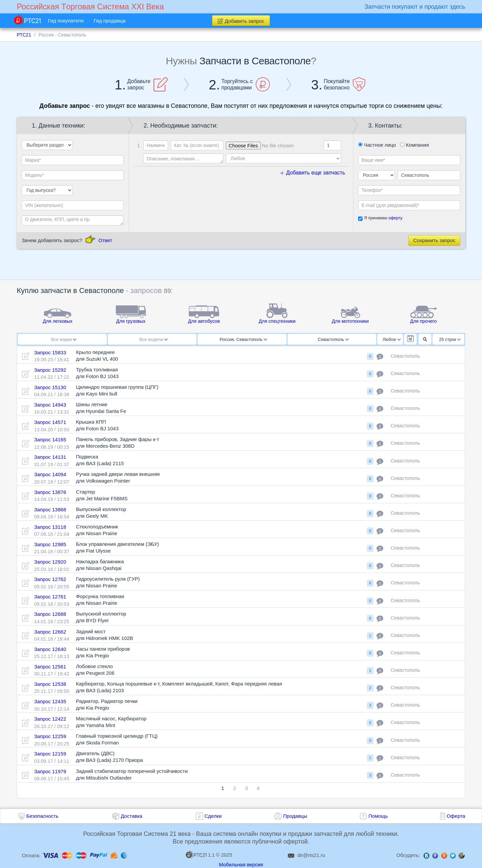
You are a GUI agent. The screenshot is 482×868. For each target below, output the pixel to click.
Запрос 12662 (50, 632)
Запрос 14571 (50, 422)
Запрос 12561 (50, 667)
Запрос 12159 (50, 754)
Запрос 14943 (50, 405)
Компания (414, 145)
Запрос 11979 (50, 771)
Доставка (132, 816)
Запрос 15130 (50, 387)
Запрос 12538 (50, 684)
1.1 (200, 855)
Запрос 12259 (50, 736)
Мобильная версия (241, 864)
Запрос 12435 (50, 701)
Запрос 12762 (50, 579)
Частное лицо (377, 145)
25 (450, 339)
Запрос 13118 (50, 527)
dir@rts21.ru (311, 855)
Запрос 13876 (50, 492)
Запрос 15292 (50, 370)
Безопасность (43, 816)
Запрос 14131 (50, 457)
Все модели (153, 339)
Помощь (378, 816)
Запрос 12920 (50, 562)
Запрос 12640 (50, 649)
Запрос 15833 (50, 352)
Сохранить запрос (434, 240)
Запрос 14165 (50, 440)
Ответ (105, 240)
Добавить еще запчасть (313, 173)
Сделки (213, 816)
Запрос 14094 (50, 474)
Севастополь (333, 339)
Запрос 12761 (50, 597)
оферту (395, 218)
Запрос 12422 (50, 719)
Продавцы (295, 816)
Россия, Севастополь (243, 339)
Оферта (456, 816)
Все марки (64, 339)
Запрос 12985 (50, 544)
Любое (392, 339)
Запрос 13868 (50, 510)
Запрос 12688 (50, 614)
